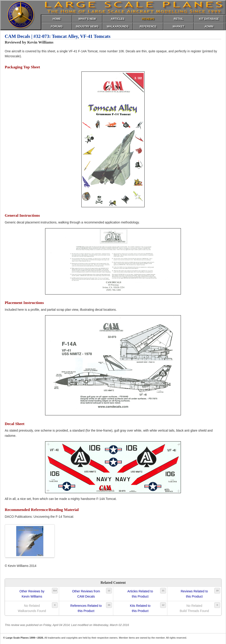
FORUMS (57, 27)
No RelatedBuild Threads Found (194, 608)
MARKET (179, 27)
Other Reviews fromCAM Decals (86, 594)
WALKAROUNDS (118, 27)
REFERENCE (148, 27)
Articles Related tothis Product (140, 594)
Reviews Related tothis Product (194, 594)
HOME (57, 19)
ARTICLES (118, 19)
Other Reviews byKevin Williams (32, 594)
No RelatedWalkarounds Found (32, 608)
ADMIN (209, 27)
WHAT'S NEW (87, 19)
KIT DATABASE (209, 19)
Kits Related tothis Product (140, 608)
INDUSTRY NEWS (87, 27)
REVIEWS (148, 19)
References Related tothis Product (86, 608)
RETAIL (178, 19)
